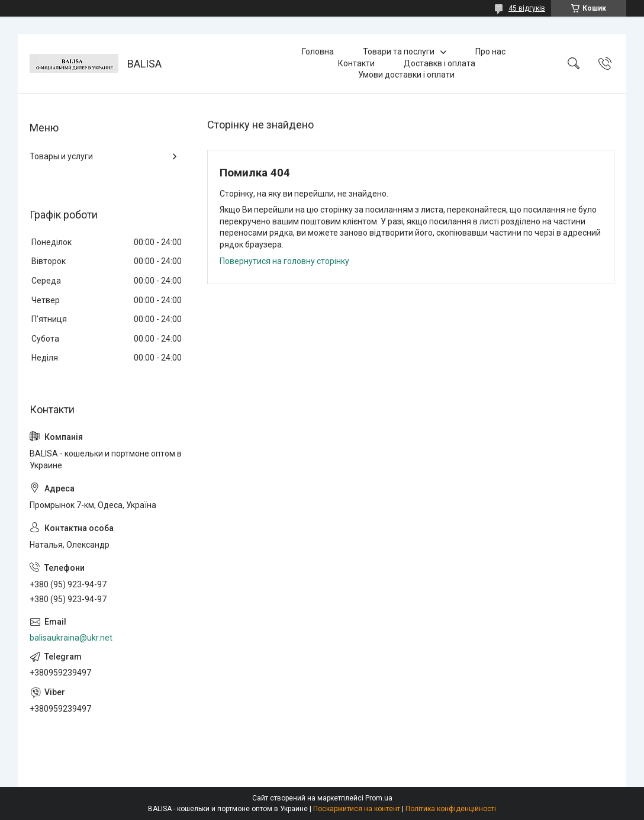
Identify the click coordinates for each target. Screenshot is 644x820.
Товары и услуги (61, 156)
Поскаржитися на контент (357, 809)
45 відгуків (527, 8)
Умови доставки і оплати (406, 75)
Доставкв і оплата (439, 63)
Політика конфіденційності (451, 809)
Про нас (490, 52)
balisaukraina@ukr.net (71, 638)
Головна (318, 52)
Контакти (356, 63)
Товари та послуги (399, 52)
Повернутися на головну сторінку (284, 261)
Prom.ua (379, 798)
